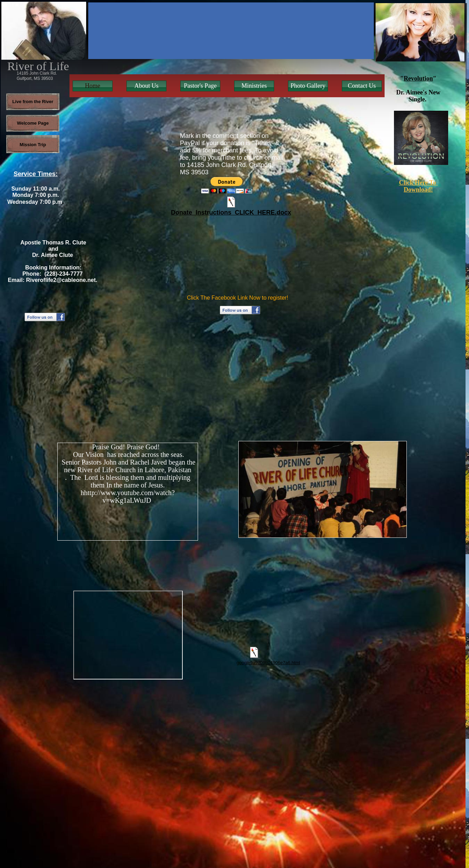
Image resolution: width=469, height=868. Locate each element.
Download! (418, 190)
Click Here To (418, 183)
